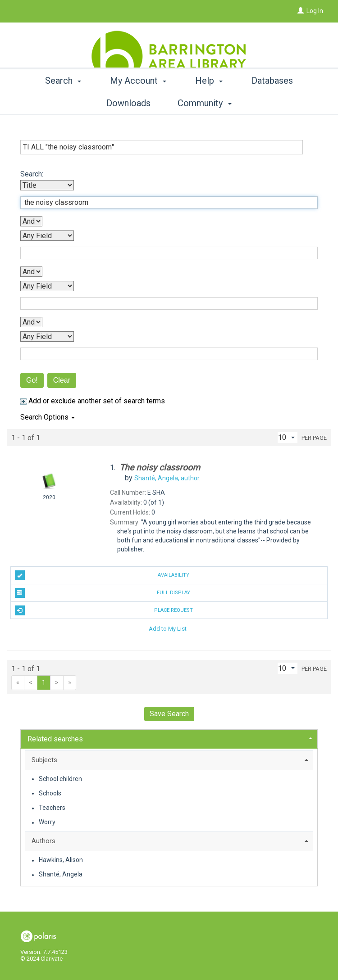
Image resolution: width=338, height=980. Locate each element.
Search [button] (66, 103)
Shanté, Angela (61, 875)
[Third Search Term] (164, 303)
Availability (102, 575)
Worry (47, 822)
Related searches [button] (55, 739)
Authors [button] (43, 841)
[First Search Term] (164, 203)
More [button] (272, 103)
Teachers (52, 808)
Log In (315, 11)
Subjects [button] (44, 760)
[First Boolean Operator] (31, 221)
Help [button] (212, 103)
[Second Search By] (47, 236)
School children (60, 779)
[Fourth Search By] (47, 336)
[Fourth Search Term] (164, 354)
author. (167, 478)
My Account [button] (141, 103)
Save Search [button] (169, 714)
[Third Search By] (47, 286)
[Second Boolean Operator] (31, 272)
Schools (50, 793)
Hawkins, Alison (61, 860)
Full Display (103, 593)
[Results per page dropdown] (288, 437)
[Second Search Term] (164, 253)
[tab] (169, 738)
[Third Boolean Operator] (31, 322)
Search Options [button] (48, 417)
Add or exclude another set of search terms (93, 401)
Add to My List (168, 628)
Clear (62, 380)
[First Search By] (47, 185)
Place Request (104, 610)
